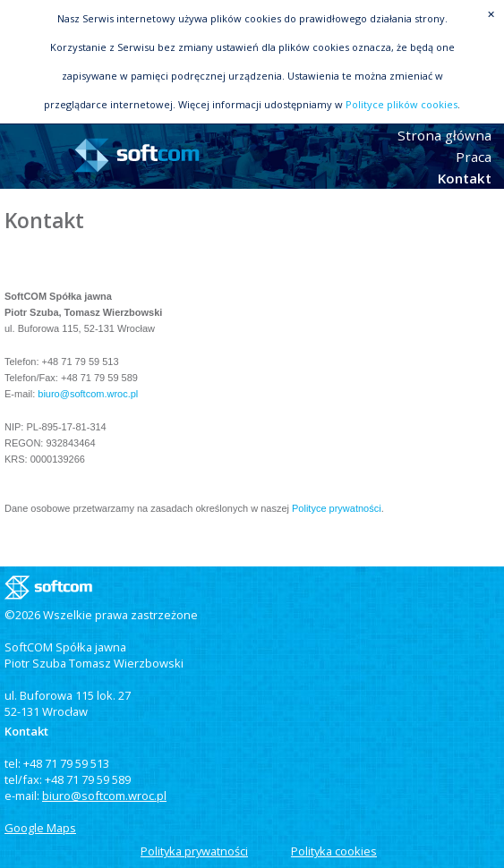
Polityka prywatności (194, 851)
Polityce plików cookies (401, 104)
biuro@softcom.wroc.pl (88, 394)
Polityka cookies (334, 851)
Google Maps (40, 828)
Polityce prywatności (337, 508)
